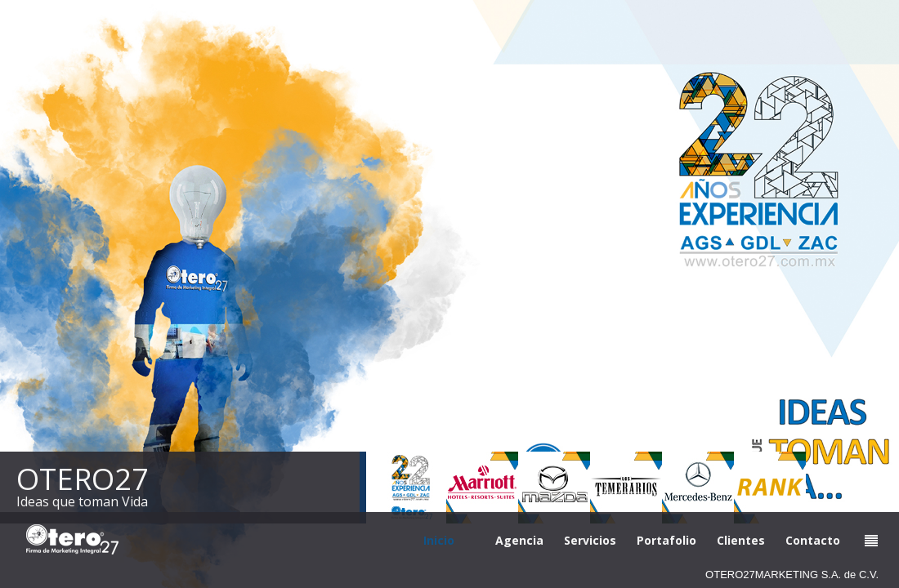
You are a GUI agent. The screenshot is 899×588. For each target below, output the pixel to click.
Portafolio (666, 540)
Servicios (590, 540)
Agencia (519, 540)
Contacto (813, 540)
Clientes (741, 540)
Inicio (439, 540)
